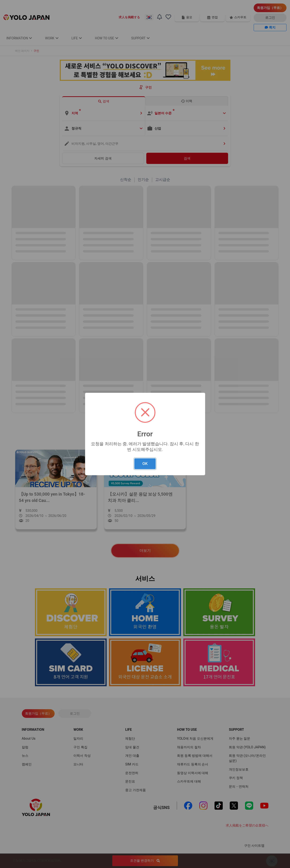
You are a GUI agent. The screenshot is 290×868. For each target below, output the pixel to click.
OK (145, 464)
